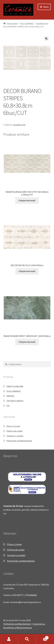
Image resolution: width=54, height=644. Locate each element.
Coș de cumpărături (42, 637)
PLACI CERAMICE (27, 23)
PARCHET (11, 396)
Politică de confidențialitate (19, 441)
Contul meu (9, 639)
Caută (27, 639)
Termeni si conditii (15, 436)
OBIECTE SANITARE (15, 386)
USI (8, 406)
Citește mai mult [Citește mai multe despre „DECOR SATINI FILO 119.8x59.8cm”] (27, 271)
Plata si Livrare (13, 426)
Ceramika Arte (42, 23)
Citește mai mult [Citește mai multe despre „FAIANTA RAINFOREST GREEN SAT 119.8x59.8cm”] (27, 342)
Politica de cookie (14, 431)
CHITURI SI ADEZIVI (15, 401)
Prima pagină (12, 23)
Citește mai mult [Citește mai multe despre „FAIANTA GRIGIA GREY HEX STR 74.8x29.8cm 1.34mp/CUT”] (27, 200)
